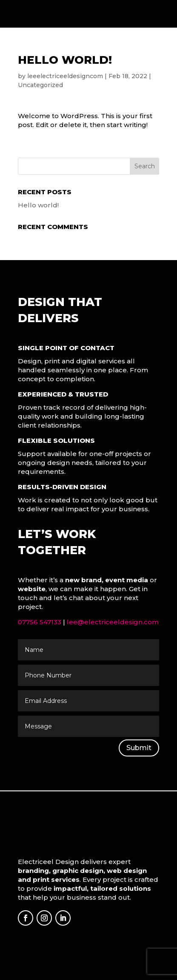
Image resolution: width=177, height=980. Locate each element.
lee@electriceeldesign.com (113, 622)
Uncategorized (40, 85)
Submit (139, 748)
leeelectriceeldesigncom (65, 76)
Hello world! (38, 205)
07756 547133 (40, 622)
